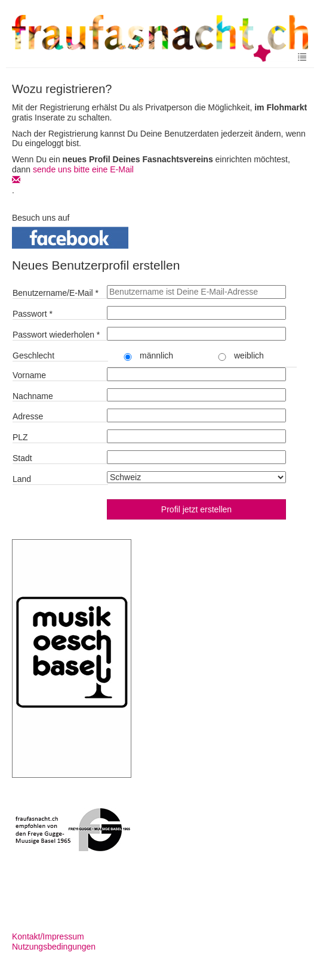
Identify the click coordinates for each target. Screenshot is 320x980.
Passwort (33, 314)
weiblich (239, 356)
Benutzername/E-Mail (56, 293)
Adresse (28, 416)
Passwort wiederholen (56, 335)
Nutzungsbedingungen (54, 947)
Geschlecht (33, 355)
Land (22, 479)
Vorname (29, 375)
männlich (146, 356)
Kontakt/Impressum (48, 936)
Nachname (33, 396)
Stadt (22, 458)
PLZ (20, 437)
